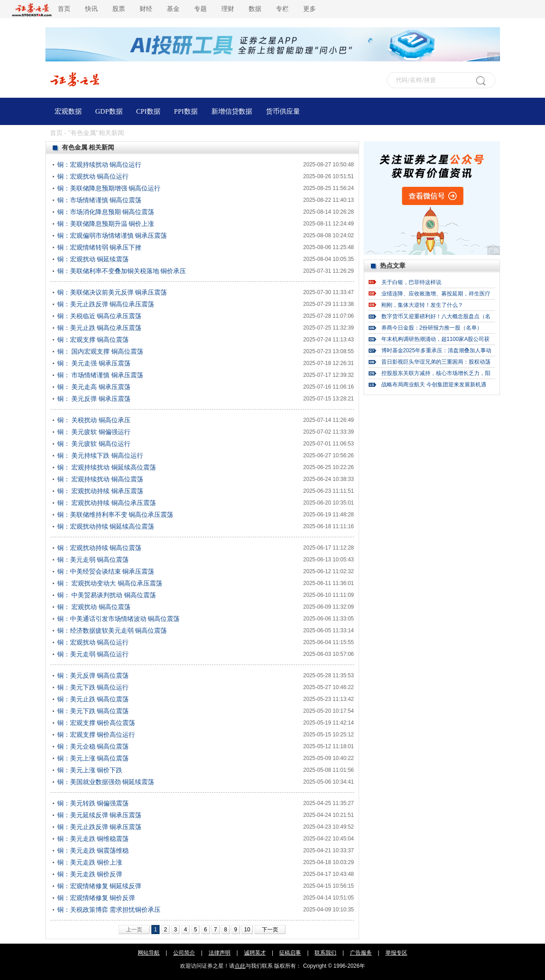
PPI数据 (186, 111)
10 (247, 930)
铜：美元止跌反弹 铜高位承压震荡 (106, 304)
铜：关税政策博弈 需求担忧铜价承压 (109, 910)
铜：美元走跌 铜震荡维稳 (93, 850)
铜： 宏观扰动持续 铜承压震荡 (100, 491)
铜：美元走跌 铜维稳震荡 (93, 839)
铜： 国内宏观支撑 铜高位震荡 (100, 351)
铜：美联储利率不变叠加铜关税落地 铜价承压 (122, 271)
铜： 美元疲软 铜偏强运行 (94, 432)
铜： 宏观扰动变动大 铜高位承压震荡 (110, 583)
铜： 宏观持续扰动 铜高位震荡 (100, 479)
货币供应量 (283, 111)
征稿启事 (290, 953)
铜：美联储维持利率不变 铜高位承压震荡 (115, 515)
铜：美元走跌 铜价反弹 (90, 874)
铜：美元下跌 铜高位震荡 (93, 711)
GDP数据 (109, 111)
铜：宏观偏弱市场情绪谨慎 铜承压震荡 (112, 235)
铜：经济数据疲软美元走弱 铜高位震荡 (112, 630)
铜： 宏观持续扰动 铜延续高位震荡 (107, 467)
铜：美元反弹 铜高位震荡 (93, 675)
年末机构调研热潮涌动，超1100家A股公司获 (436, 339)
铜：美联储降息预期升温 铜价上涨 (106, 224)
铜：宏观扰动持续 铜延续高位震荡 (106, 526)
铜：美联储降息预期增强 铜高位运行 (109, 188)
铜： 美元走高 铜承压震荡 (94, 387)
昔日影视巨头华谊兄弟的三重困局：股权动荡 (436, 362)
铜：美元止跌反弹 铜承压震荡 (100, 827)
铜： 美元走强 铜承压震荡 (94, 363)
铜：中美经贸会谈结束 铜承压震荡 (106, 571)
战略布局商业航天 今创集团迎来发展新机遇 (434, 385)
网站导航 (149, 953)
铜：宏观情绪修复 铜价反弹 (96, 898)
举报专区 (396, 953)
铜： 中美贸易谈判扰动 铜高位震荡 (107, 595)
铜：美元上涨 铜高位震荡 (93, 758)
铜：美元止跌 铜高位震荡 (93, 699)
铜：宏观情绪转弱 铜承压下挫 (100, 247)
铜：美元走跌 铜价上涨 (90, 862)
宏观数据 (68, 111)
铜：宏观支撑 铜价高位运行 (96, 735)
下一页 (270, 930)
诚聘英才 (255, 953)
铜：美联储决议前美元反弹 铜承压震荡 (112, 292)
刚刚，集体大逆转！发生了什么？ (422, 305)
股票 (119, 9)
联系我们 (325, 953)
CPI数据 (148, 111)
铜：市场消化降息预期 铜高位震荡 (106, 212)
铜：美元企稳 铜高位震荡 (93, 746)
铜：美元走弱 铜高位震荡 (93, 560)
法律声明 (220, 953)
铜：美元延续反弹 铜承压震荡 (100, 815)
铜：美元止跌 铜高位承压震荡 (100, 328)
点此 (240, 966)
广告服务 (361, 953)
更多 (310, 9)
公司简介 (184, 953)
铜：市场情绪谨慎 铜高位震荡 (100, 200)
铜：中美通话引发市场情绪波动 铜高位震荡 (119, 619)
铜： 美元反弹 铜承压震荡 (94, 399)
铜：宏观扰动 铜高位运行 (93, 176)
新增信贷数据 (232, 111)
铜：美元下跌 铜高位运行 (93, 687)
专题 (200, 9)
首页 (64, 9)
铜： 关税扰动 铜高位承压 (94, 420)
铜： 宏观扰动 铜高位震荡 (94, 607)
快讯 (91, 9)
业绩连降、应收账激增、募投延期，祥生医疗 (436, 294)
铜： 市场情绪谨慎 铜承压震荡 (100, 375)
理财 (228, 9)
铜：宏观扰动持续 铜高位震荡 (100, 548)
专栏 (282, 9)
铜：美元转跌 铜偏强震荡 (93, 803)
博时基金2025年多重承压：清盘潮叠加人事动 (437, 350)
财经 (146, 9)
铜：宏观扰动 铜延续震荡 (93, 259)
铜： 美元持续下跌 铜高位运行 (100, 455)
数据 (255, 9)
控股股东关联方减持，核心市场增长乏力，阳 (436, 373)
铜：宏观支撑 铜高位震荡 (93, 340)
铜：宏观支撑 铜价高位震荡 (96, 723)
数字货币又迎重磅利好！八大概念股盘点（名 (436, 316)
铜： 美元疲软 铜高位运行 (94, 444)
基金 (173, 9)
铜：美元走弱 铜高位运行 (93, 654)
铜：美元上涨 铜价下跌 (90, 770)
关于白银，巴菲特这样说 (411, 282)
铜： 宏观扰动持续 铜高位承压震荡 (107, 503)
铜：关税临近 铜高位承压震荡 (100, 316)
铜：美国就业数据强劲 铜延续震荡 (106, 782)
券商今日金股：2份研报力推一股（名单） (432, 328)
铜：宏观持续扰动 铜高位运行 (100, 165)
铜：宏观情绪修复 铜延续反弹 (100, 886)
